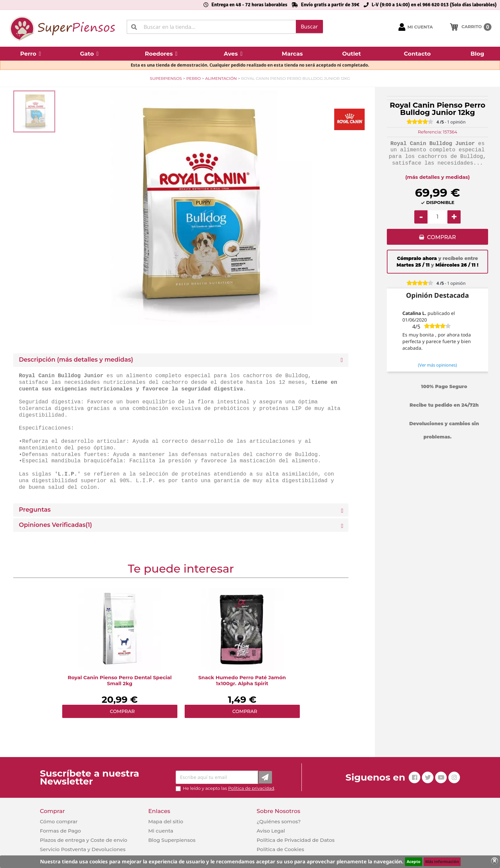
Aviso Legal (271, 831)
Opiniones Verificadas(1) (55, 525)
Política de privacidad (251, 788)
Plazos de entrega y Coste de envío (84, 840)
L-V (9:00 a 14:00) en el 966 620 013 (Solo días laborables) (434, 5)
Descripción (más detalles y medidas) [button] (76, 360)
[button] (31, 54)
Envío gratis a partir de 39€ (330, 5)
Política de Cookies (280, 849)
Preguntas (35, 510)
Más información (442, 862)
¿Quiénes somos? (278, 821)
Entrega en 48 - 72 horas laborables (249, 5)
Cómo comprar (59, 821)
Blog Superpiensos (172, 840)
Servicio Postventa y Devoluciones (83, 849)
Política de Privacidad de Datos (295, 840)
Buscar (309, 26)
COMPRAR (441, 237)
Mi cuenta (161, 831)
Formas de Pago (61, 831)
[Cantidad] (437, 217)
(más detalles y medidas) (438, 177)
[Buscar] (225, 27)
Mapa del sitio (166, 821)
